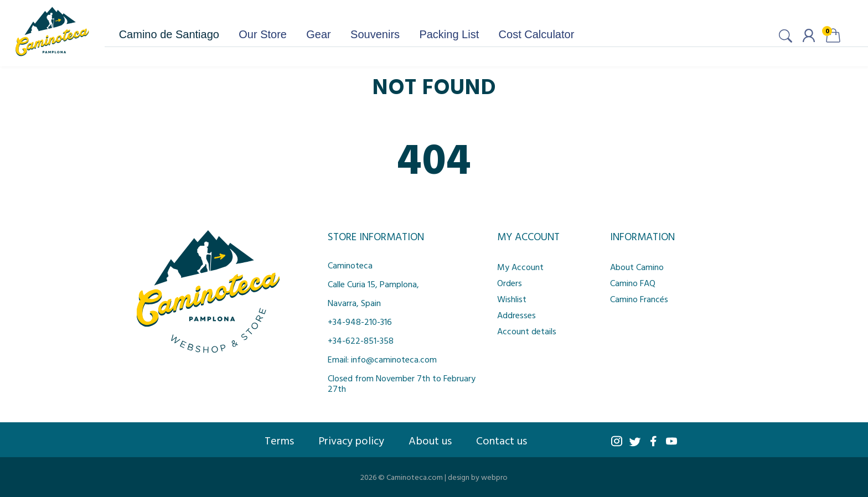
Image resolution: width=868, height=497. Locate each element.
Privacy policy (351, 440)
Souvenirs (375, 34)
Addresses (516, 315)
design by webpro (478, 477)
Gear (318, 34)
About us (430, 440)
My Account (520, 267)
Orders (510, 283)
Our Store (263, 34)
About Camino (637, 267)
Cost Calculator (537, 34)
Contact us (502, 440)
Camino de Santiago (169, 34)
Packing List (449, 34)
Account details (527, 331)
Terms (279, 440)
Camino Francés (639, 299)
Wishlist (512, 299)
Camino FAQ (633, 283)
